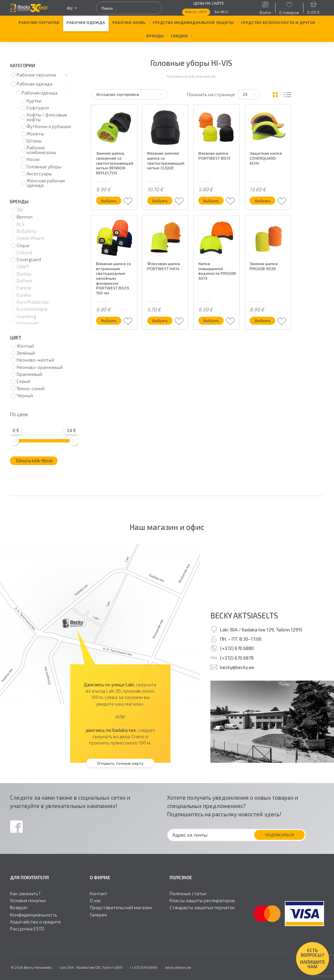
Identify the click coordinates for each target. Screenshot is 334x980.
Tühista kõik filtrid (34, 461)
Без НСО (221, 12)
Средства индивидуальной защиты (193, 22)
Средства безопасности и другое (278, 22)
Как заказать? (25, 894)
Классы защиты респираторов (202, 900)
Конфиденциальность (34, 915)
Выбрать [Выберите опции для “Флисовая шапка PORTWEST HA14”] (161, 320)
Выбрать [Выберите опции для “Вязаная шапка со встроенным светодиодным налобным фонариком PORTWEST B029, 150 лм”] (110, 320)
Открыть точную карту (120, 763)
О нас (96, 900)
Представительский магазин (121, 907)
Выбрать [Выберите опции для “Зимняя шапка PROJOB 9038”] (264, 320)
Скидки (179, 36)
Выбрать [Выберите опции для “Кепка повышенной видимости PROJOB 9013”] (213, 320)
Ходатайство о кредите (35, 922)
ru (72, 8)
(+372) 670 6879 (237, 658)
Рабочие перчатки (39, 22)
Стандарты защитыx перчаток (202, 907)
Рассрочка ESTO (27, 929)
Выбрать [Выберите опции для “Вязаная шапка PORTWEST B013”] (213, 200)
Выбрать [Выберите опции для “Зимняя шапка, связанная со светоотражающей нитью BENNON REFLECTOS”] (110, 200)
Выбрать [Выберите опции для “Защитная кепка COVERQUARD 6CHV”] (264, 200)
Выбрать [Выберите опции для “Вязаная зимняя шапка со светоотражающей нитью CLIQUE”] (161, 200)
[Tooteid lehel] (249, 94)
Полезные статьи (188, 894)
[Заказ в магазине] (129, 94)
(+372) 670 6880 (237, 648)
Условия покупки (28, 900)
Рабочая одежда (86, 22)
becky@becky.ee (237, 667)
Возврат (19, 907)
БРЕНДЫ (155, 36)
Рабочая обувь (129, 22)
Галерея (98, 915)
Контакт (99, 894)
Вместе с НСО (196, 12)
